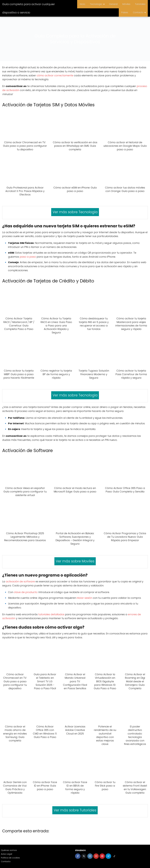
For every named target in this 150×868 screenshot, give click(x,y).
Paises (125, 12)
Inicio (85, 4)
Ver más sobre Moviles (75, 561)
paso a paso (28, 257)
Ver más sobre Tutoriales (75, 810)
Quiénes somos (9, 850)
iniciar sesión (84, 598)
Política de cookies (10, 858)
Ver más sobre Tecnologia (75, 212)
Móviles (127, 4)
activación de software (20, 581)
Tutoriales (140, 4)
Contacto (138, 12)
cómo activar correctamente (55, 75)
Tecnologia (98, 4)
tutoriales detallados (51, 614)
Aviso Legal (7, 854)
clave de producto (26, 592)
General (115, 4)
